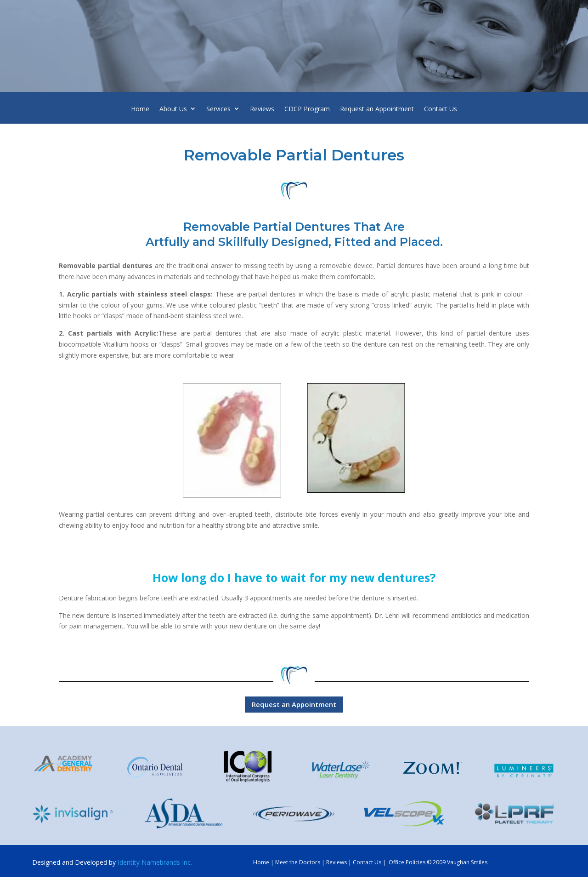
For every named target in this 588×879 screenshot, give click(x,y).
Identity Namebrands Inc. (155, 862)
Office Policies (407, 862)
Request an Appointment (377, 110)
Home (140, 110)
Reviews (262, 110)
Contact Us (441, 110)
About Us (173, 110)
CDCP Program (307, 110)
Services (218, 110)
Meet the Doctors (298, 862)
